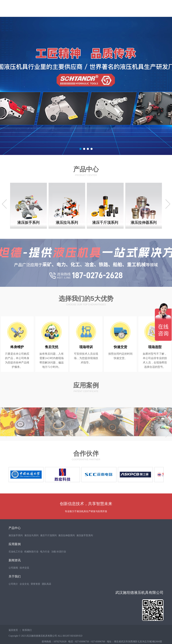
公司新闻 (13, 576)
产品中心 (15, 536)
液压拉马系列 (31, 544)
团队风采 (47, 592)
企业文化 (24, 592)
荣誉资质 (35, 592)
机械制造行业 (31, 560)
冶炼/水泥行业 (59, 560)
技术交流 (24, 576)
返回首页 (13, 638)
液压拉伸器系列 (67, 544)
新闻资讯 (15, 569)
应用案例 (15, 552)
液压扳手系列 (16, 544)
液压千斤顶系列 (48, 544)
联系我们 (27, 638)
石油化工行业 (16, 560)
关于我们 (15, 585)
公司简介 (13, 592)
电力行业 (45, 560)
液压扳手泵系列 (85, 544)
